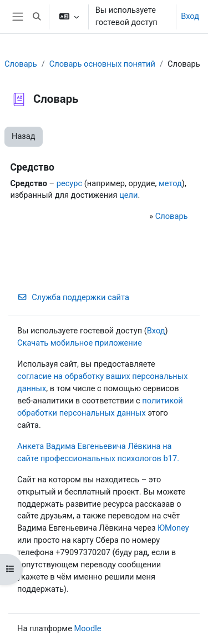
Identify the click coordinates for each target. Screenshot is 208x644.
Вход (190, 16)
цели (128, 195)
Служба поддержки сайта (73, 297)
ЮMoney (173, 528)
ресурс (69, 183)
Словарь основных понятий (102, 64)
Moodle (88, 628)
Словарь (21, 64)
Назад (24, 136)
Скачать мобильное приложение (80, 343)
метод (170, 183)
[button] (37, 17)
